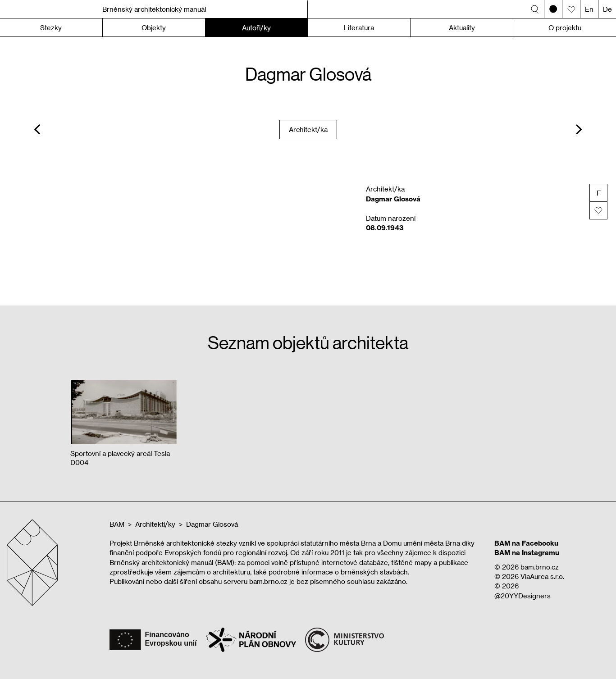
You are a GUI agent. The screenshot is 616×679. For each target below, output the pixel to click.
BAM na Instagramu (527, 552)
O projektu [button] (565, 27)
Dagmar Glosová (212, 524)
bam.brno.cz (540, 567)
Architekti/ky (155, 524)
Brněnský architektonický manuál (154, 9)
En (589, 9)
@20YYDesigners (522, 596)
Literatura (359, 27)
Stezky (51, 27)
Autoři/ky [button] (256, 27)
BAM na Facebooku (526, 543)
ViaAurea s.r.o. (542, 576)
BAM (117, 524)
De (607, 9)
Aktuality (462, 27)
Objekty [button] (154, 27)
